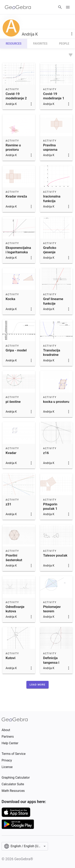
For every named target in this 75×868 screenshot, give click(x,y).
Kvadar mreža (16, 196)
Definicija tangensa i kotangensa (52, 662)
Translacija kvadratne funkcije (52, 355)
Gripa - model (16, 350)
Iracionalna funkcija (52, 199)
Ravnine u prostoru (13, 147)
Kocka (10, 299)
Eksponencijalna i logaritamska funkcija (18, 252)
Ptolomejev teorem (52, 609)
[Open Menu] (68, 7)
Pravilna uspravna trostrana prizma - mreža (56, 152)
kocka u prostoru (56, 402)
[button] (37, 685)
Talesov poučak (55, 555)
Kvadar (11, 453)
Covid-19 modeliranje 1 (54, 96)
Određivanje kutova (15, 609)
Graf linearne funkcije (53, 301)
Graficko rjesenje (50, 250)
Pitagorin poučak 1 (50, 506)
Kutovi (10, 658)
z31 (8, 504)
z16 (46, 453)
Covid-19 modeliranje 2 (16, 96)
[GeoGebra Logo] (18, 7)
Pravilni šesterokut (14, 558)
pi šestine (13, 402)
